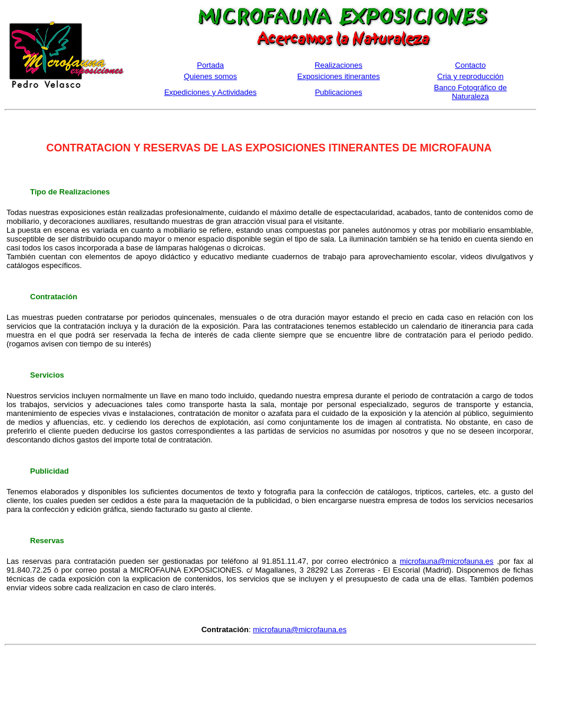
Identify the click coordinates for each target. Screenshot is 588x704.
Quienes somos (210, 76)
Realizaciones (338, 65)
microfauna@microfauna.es (446, 561)
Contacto (470, 65)
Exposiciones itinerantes (338, 76)
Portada (210, 65)
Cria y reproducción (470, 76)
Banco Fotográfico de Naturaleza (471, 92)
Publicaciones (338, 92)
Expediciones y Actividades (211, 92)
